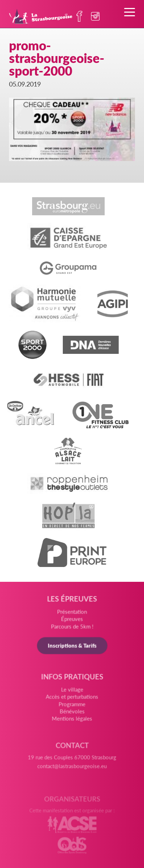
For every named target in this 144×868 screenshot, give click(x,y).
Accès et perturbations (72, 699)
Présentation (72, 614)
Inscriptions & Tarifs (72, 647)
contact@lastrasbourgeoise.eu (72, 770)
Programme (72, 706)
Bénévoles (72, 713)
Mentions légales (72, 720)
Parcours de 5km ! (72, 628)
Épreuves (72, 621)
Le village (72, 692)
